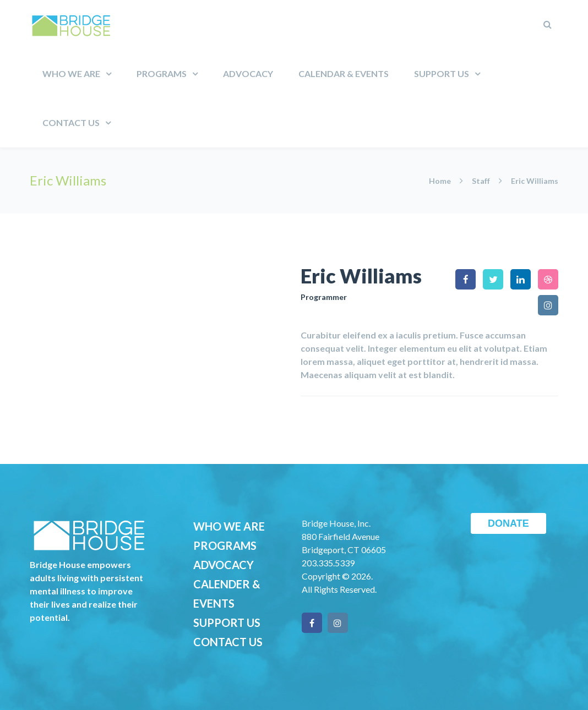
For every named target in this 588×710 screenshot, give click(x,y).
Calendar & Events (344, 73)
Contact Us (71, 122)
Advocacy (248, 73)
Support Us (442, 73)
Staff (481, 181)
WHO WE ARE (229, 526)
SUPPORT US (227, 622)
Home (441, 181)
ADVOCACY (224, 565)
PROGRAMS (225, 545)
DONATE (508, 523)
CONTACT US (228, 642)
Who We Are (71, 73)
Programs (162, 73)
